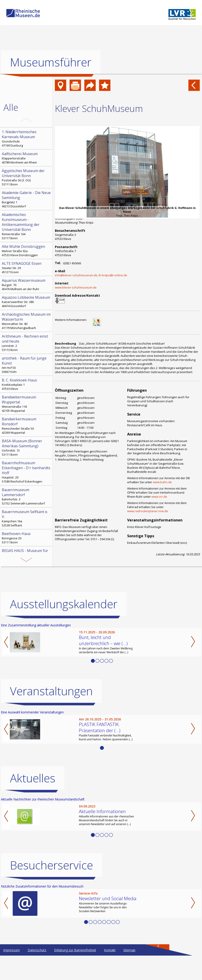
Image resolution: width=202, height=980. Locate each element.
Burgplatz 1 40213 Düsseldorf (27, 199)
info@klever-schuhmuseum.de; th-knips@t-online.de (91, 275)
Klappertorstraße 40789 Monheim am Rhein (27, 158)
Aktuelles (33, 778)
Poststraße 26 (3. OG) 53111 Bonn (27, 177)
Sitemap (129, 950)
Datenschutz (37, 950)
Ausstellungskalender (64, 604)
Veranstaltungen (51, 691)
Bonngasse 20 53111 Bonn (27, 538)
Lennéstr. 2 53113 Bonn (27, 343)
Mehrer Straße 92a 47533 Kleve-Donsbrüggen (27, 251)
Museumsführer (51, 62)
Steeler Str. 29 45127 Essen (27, 267)
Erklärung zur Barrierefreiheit (75, 950)
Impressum (11, 950)
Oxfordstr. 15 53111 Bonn (27, 447)
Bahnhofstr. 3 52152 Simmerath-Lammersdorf (27, 496)
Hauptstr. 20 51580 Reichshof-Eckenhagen (27, 472)
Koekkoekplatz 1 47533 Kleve (27, 384)
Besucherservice (51, 865)
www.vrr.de (159, 497)
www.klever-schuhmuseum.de (76, 287)
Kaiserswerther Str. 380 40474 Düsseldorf (27, 301)
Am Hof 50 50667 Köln (27, 365)
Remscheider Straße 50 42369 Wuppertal (27, 426)
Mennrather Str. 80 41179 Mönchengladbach (27, 321)
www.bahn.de (162, 482)
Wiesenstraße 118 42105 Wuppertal (27, 404)
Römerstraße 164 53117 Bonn (27, 226)
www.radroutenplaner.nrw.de (148, 511)
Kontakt (110, 950)
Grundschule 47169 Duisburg (27, 138)
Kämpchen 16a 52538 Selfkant (27, 518)
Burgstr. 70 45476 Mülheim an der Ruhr (27, 284)
